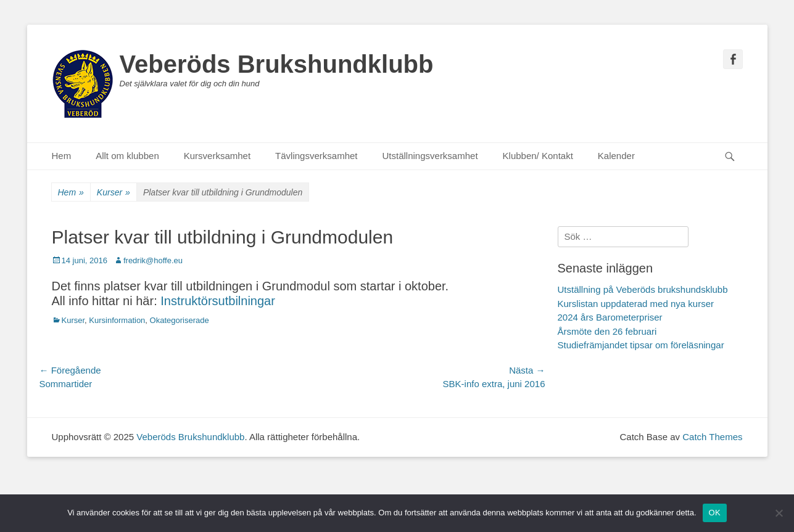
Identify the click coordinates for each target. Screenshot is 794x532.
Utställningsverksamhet (430, 156)
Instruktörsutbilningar (218, 301)
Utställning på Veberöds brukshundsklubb (643, 289)
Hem (62, 156)
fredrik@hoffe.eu (153, 260)
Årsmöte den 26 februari (607, 331)
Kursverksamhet (217, 156)
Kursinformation (117, 320)
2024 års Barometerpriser (610, 317)
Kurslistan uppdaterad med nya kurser (636, 304)
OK (715, 513)
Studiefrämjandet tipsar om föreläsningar (641, 345)
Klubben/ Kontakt (538, 156)
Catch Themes (712, 437)
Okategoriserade (180, 320)
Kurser (114, 193)
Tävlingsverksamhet (316, 156)
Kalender (616, 156)
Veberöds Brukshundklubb (277, 64)
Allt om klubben (127, 156)
